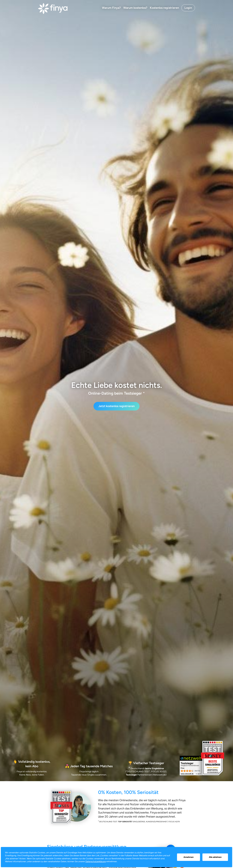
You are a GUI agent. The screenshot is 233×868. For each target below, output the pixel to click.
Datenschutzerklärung (96, 861)
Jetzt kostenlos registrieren (116, 406)
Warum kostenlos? (135, 8)
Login (188, 8)
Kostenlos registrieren (164, 8)
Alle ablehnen (215, 857)
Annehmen (189, 857)
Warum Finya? (111, 8)
